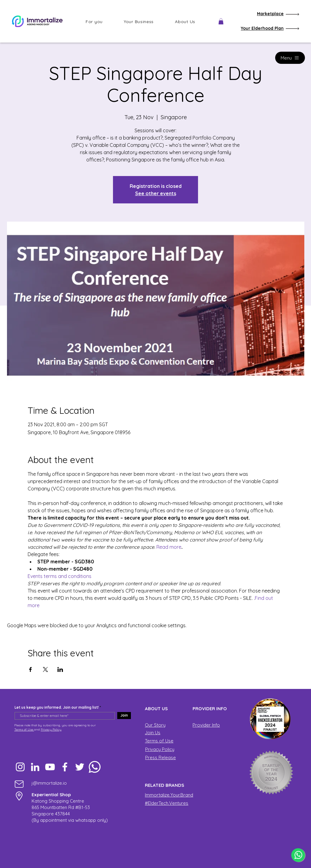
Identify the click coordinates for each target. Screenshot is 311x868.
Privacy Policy (51, 730)
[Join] (124, 716)
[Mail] (19, 784)
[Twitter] (80, 767)
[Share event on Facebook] (31, 669)
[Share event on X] (45, 669)
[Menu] (290, 58)
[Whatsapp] (95, 767)
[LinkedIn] (35, 767)
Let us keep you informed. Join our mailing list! (57, 707)
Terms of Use (24, 730)
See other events (156, 193)
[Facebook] (65, 767)
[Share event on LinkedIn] (60, 669)
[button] (94, 22)
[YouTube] (50, 767)
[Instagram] (20, 767)
